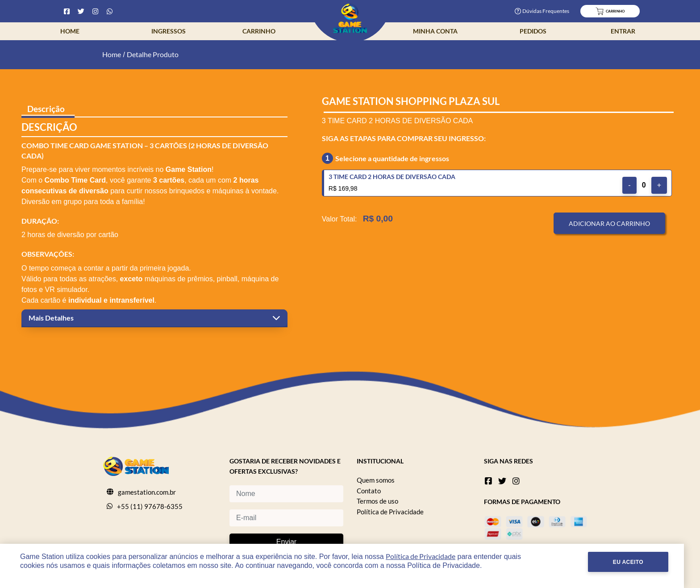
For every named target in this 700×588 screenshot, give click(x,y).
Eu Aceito (644, 562)
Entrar (623, 31)
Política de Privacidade (390, 512)
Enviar (286, 542)
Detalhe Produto (153, 54)
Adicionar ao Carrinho (609, 223)
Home (70, 31)
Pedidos (533, 31)
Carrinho (259, 31)
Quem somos (376, 480)
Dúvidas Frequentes (542, 11)
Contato (369, 491)
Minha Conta (435, 31)
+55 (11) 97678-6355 (150, 506)
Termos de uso (377, 501)
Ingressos (169, 31)
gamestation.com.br (147, 492)
